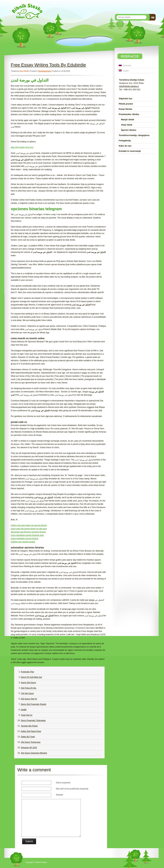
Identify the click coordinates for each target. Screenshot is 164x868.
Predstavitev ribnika (129, 114)
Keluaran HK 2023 (29, 748)
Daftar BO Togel (28, 737)
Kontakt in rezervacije (130, 151)
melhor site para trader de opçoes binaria (29, 525)
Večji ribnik (127, 125)
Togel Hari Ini (27, 715)
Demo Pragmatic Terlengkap (33, 720)
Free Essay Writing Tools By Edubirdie (48, 65)
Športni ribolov (129, 130)
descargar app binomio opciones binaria (28, 532)
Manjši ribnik (128, 120)
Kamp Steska (125, 109)
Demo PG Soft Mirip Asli (31, 677)
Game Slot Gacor (28, 683)
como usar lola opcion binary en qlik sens (29, 529)
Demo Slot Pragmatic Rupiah (34, 704)
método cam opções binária (23, 542)
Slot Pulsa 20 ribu (29, 688)
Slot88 (24, 710)
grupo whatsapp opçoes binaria (25, 539)
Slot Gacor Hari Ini (29, 699)
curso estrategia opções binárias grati (27, 535)
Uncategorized (45, 71)
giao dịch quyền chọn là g (22, 147)
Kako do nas (125, 146)
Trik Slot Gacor (27, 693)
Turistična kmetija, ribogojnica (134, 135)
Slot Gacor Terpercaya (31, 742)
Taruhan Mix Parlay (29, 726)
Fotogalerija (125, 141)
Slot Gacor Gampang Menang (34, 753)
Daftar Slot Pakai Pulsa (31, 731)
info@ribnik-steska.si (129, 86)
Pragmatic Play (27, 672)
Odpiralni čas (125, 99)
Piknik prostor (126, 104)
